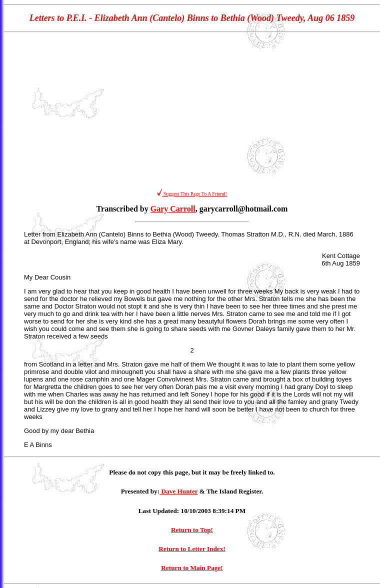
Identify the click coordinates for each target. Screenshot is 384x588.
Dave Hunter (178, 491)
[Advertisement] (192, 110)
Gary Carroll (173, 209)
